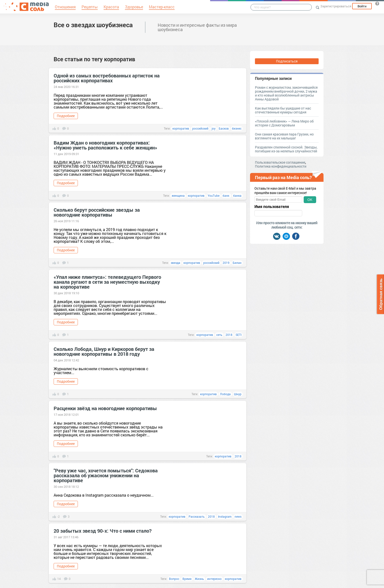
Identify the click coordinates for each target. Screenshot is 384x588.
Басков (224, 128)
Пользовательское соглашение (280, 162)
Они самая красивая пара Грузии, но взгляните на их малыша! (284, 136)
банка (237, 196)
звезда (175, 263)
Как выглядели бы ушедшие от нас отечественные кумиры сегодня (283, 110)
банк (226, 196)
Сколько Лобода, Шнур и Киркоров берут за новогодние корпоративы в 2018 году (104, 351)
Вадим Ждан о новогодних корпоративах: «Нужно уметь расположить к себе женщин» (105, 145)
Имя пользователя (272, 207)
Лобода (225, 394)
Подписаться (287, 61)
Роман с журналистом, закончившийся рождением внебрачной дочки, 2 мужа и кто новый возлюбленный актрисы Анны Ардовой (286, 93)
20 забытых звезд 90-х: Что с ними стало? (103, 531)
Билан (237, 263)
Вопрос (174, 579)
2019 (226, 263)
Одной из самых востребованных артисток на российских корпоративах (107, 78)
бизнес (237, 128)
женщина (178, 196)
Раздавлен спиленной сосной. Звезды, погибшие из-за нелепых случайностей (286, 149)
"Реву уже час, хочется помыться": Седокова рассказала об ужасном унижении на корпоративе (106, 475)
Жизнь (199, 579)
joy (214, 128)
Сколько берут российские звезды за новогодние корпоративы (97, 212)
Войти (362, 6)
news (238, 516)
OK (310, 200)
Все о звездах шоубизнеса (93, 25)
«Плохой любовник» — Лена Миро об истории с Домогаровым (284, 123)
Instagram (225, 516)
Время (187, 579)
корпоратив (181, 128)
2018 (229, 335)
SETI (239, 335)
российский (200, 128)
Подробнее (66, 116)
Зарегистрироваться (336, 6)
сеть (219, 335)
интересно (214, 579)
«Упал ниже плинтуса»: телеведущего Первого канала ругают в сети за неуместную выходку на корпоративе (107, 282)
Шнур (238, 394)
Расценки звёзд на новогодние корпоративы (105, 408)
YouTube (214, 196)
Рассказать (197, 516)
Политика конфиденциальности (281, 166)
